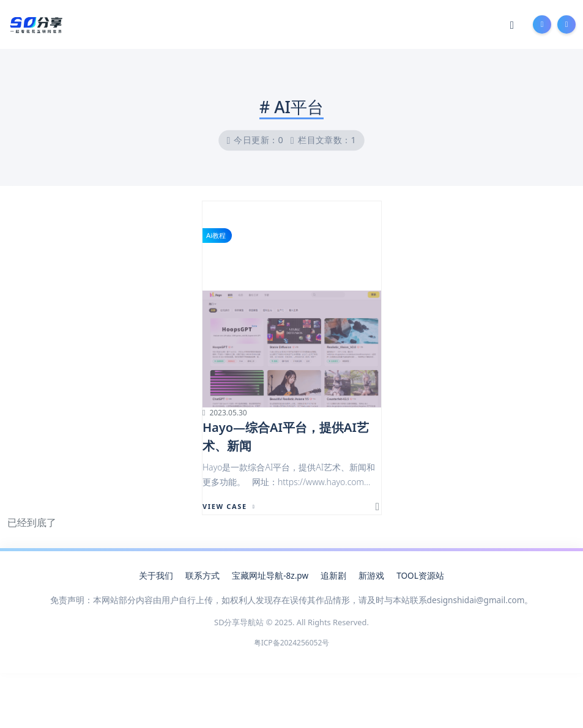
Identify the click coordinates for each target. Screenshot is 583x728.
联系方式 (202, 575)
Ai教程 (216, 235)
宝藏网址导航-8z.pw (270, 575)
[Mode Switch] (512, 24)
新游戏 (371, 575)
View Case (229, 506)
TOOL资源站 (420, 575)
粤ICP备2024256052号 (292, 643)
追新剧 (333, 575)
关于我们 (156, 575)
